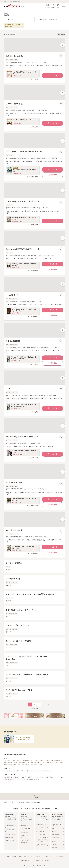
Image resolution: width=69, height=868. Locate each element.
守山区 (27, 765)
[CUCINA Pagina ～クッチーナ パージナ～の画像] (34, 190)
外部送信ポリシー (40, 857)
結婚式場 (28, 802)
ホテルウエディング (39, 771)
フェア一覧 (52, 75)
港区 (19, 765)
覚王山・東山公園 (32, 763)
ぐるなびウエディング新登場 (33, 779)
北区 (32, 765)
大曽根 (40, 765)
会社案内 (8, 857)
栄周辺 (19, 761)
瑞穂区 (61, 763)
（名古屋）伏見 (34, 761)
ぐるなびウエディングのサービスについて (30, 860)
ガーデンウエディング (31, 777)
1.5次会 (22, 777)
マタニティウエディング (10, 779)
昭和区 (5, 765)
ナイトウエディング (43, 777)
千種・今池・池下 (23, 763)
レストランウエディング (10, 771)
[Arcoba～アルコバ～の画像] (34, 472)
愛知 (34, 802)
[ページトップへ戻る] (34, 796)
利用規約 (14, 857)
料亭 (18, 771)
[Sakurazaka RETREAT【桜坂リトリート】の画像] (34, 238)
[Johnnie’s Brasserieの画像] (34, 519)
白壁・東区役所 (49, 761)
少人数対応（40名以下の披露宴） (11, 777)
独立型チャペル (54, 777)
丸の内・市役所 (25, 761)
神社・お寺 (30, 771)
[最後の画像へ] (63, 45)
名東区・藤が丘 (50, 763)
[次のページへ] (44, 704)
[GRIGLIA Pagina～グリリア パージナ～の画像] (34, 426)
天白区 (56, 763)
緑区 (15, 765)
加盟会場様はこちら (51, 857)
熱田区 (16, 763)
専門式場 (23, 771)
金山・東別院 (57, 761)
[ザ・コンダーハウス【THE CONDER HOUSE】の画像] (34, 141)
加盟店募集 (60, 857)
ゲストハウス (49, 771)
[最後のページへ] (48, 704)
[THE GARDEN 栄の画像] (34, 330)
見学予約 (52, 175)
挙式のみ (62, 777)
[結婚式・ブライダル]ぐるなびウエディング (14, 802)
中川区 (10, 765)
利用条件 (20, 857)
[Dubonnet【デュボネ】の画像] (34, 45)
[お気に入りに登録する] (61, 56)
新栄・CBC (41, 761)
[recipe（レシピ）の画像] (34, 284)
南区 (23, 765)
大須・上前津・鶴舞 (8, 763)
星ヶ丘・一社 (41, 763)
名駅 (5, 761)
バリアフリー (20, 779)
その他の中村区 (11, 761)
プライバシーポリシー (29, 857)
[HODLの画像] (34, 378)
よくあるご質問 (45, 860)
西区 (36, 765)
